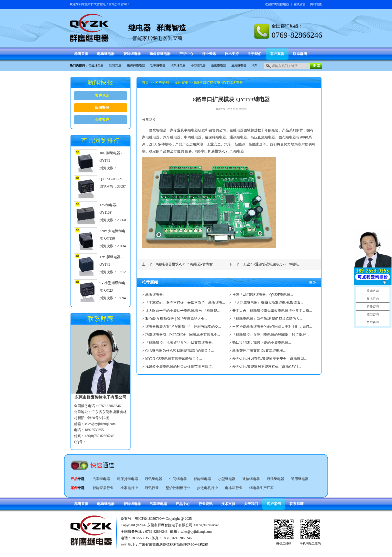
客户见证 (102, 96)
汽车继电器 (178, 65)
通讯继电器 (218, 65)
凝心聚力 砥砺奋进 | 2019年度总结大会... (176, 319)
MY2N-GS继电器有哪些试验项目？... (174, 359)
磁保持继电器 (136, 65)
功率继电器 (158, 65)
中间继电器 (178, 479)
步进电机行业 (207, 488)
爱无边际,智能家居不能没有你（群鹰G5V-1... (267, 367)
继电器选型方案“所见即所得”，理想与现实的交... (183, 327)
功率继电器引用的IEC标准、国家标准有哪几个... (183, 335)
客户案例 (162, 83)
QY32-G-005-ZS (111, 179)
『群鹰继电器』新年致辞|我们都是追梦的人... (267, 319)
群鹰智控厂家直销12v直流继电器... (259, 351)
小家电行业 (129, 488)
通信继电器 (251, 479)
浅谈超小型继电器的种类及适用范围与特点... (180, 367)
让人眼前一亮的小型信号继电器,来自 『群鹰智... (182, 311)
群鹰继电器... (155, 295)
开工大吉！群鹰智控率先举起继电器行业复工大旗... (272, 311)
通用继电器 (239, 65)
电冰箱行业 (234, 488)
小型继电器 (198, 65)
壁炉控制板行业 (178, 488)
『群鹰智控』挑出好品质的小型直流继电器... (180, 343)
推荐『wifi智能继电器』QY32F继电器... (263, 295)
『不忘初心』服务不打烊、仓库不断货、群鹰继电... (185, 303)
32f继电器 (115, 65)
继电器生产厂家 (261, 488)
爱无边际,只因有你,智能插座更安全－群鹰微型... (269, 359)
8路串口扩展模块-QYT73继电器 (218, 83)
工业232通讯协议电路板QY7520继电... (272, 264)
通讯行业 (152, 488)
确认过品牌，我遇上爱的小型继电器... (262, 343)
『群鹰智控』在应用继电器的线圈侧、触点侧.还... (271, 335)
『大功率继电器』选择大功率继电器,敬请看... (268, 303)
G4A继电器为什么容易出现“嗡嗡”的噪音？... (179, 351)
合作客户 (102, 120)
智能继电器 (202, 479)
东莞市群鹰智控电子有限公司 (101, 4)
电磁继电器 (96, 65)
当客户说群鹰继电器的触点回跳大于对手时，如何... (272, 327)
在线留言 (300, 4)
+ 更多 (311, 282)
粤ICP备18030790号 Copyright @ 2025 (163, 519)
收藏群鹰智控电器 (277, 4)
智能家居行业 (103, 488)
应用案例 (102, 108)
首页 (145, 83)
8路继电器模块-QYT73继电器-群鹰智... (186, 264)
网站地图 (316, 4)
